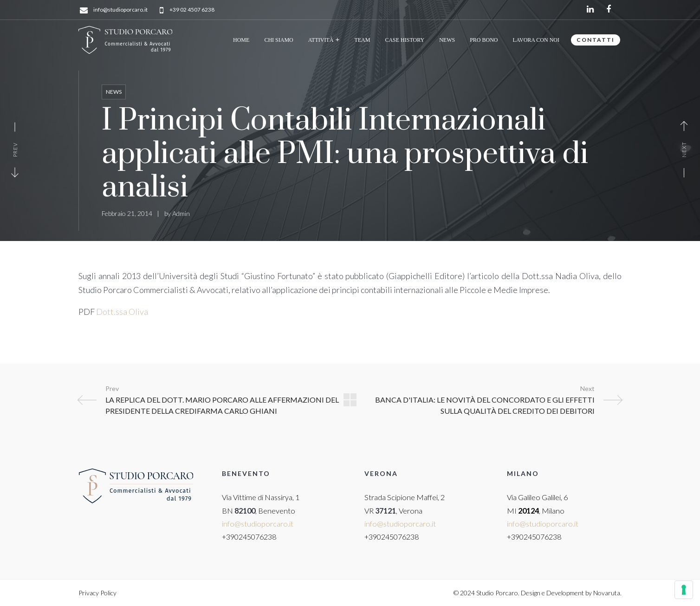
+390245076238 (249, 537)
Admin (181, 213)
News (114, 92)
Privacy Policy (97, 593)
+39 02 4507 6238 (192, 10)
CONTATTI (596, 40)
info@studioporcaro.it (120, 10)
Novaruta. (607, 593)
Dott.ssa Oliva (122, 312)
